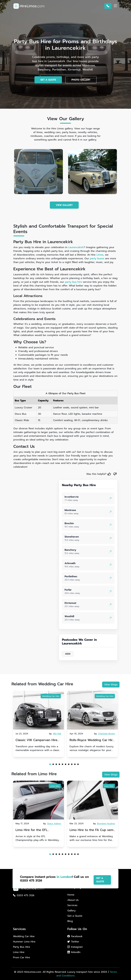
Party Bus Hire (21, 947)
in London (64, 877)
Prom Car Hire (21, 957)
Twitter (73, 942)
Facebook (75, 936)
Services (72, 905)
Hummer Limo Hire (24, 942)
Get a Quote (75, 916)
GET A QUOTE (48, 80)
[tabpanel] (38, 724)
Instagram (75, 947)
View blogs (111, 685)
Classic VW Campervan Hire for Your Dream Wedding (36, 740)
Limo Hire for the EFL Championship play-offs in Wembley (35, 830)
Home (71, 895)
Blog (70, 921)
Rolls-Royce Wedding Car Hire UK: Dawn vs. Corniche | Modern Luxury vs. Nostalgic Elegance (92, 740)
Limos (100, 255)
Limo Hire (55, 786)
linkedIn (74, 952)
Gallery (71, 911)
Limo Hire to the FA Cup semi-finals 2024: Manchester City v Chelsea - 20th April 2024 (93, 830)
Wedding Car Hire (51, 696)
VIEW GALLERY (64, 205)
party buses (97, 259)
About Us (73, 900)
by (55, 734)
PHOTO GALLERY (81, 80)
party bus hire (73, 282)
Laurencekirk (76, 247)
